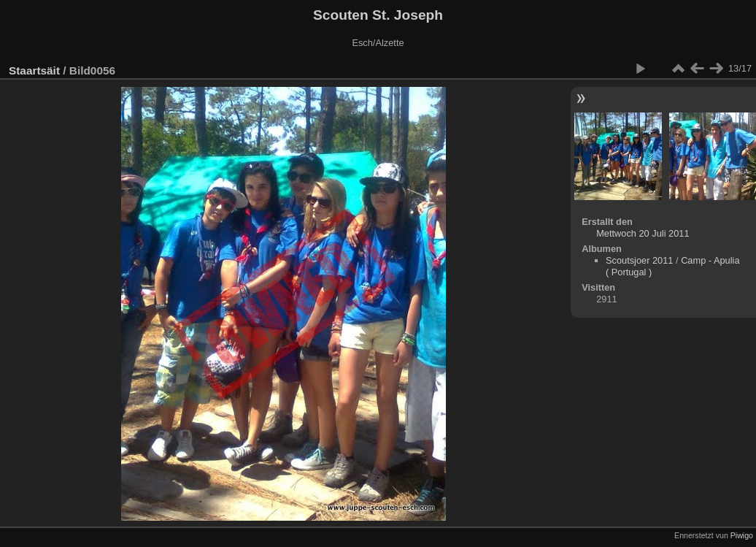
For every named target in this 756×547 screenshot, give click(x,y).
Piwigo (742, 535)
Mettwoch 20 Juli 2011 (643, 233)
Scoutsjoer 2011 (639, 260)
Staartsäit (34, 70)
